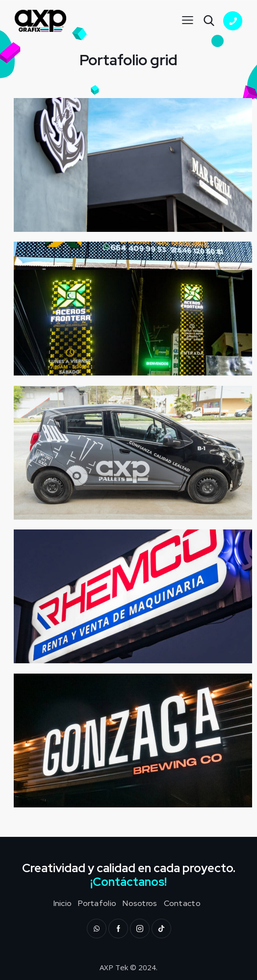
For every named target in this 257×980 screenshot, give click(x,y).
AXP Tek (114, 967)
